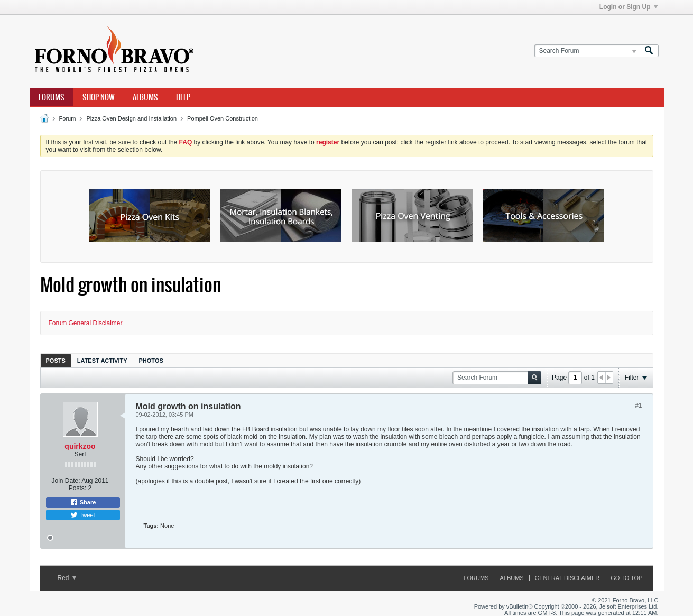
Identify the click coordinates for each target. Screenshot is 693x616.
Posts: (77, 488)
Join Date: (66, 481)
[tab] (56, 360)
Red (67, 578)
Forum (68, 118)
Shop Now (99, 97)
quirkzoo (80, 446)
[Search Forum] (587, 51)
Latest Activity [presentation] (102, 361)
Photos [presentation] (151, 361)
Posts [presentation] (56, 361)
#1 (638, 406)
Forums (52, 97)
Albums (145, 97)
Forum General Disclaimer (86, 323)
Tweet (82, 515)
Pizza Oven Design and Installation (131, 118)
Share (83, 502)
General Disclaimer (567, 578)
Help (183, 97)
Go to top (626, 578)
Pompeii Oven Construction (223, 118)
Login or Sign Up (629, 7)
